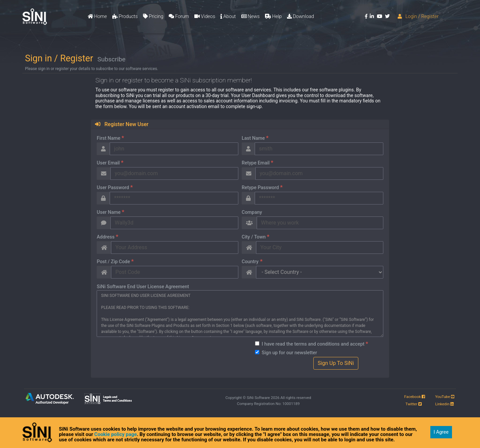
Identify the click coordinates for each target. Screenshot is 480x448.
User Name (107, 212)
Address (104, 237)
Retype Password (258, 187)
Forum (179, 17)
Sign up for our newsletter (286, 353)
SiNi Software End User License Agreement (139, 287)
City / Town (252, 237)
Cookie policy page (116, 434)
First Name (107, 138)
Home (97, 17)
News (250, 17)
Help (273, 17)
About (228, 17)
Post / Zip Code (111, 261)
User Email (106, 162)
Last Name (251, 138)
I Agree (441, 432)
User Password (111, 187)
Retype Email (254, 162)
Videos (205, 17)
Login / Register (418, 17)
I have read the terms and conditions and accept (311, 344)
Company (248, 212)
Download (300, 17)
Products (125, 17)
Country (248, 261)
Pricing (153, 17)
